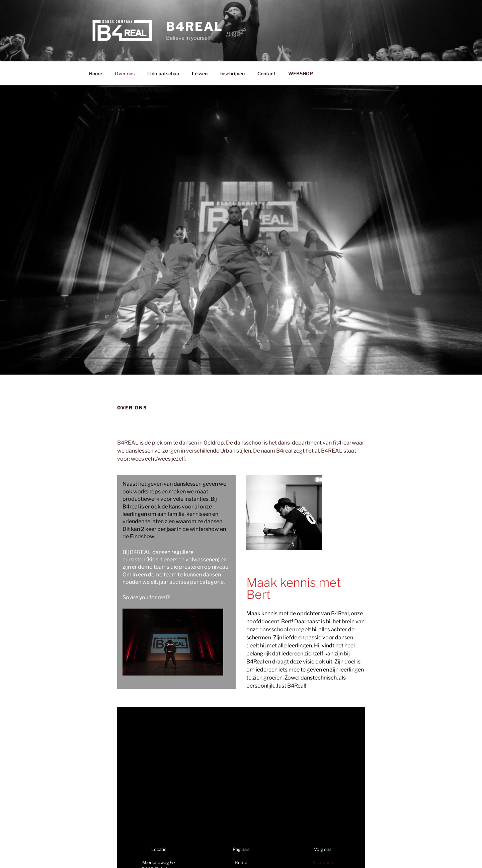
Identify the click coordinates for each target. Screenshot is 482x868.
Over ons (125, 73)
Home (96, 73)
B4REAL (194, 26)
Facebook (323, 862)
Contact (266, 73)
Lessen (200, 73)
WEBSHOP (301, 73)
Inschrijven (232, 73)
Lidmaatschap (163, 73)
